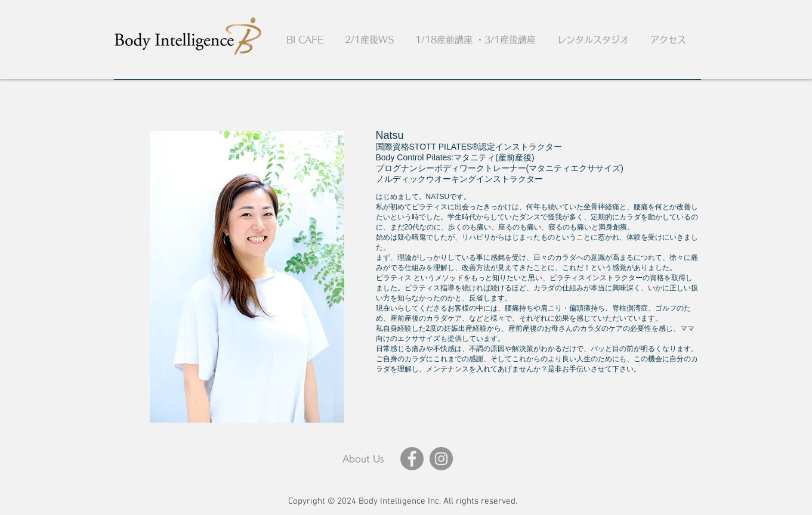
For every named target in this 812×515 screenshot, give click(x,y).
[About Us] (363, 459)
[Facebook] (412, 459)
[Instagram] (441, 459)
